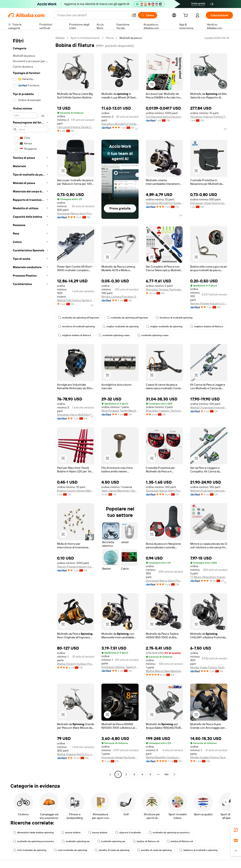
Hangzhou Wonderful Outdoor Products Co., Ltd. (120, 124)
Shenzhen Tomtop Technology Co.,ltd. (164, 289)
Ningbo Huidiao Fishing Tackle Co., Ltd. (209, 757)
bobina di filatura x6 (146, 841)
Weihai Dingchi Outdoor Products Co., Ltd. (76, 664)
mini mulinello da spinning (30, 850)
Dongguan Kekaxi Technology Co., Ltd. (120, 757)
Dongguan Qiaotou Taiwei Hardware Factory (120, 667)
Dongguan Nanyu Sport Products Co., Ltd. (76, 213)
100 (166, 774)
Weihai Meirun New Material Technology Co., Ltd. (164, 671)
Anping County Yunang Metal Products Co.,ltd (76, 491)
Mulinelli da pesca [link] (131, 38)
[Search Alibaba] (93, 15)
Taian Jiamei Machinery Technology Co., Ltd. (120, 491)
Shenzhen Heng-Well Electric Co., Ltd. (76, 415)
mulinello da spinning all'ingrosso (79, 318)
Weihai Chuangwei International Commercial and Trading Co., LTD (209, 407)
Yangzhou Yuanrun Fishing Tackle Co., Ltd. (209, 117)
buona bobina (71, 833)
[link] (236, 830)
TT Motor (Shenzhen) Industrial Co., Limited (209, 577)
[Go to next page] (174, 774)
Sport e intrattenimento (85, 38)
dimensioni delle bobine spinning (33, 833)
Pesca (110, 38)
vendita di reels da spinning (112, 850)
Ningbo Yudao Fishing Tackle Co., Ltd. (209, 667)
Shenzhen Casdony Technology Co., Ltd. (164, 411)
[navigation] (31, 407)
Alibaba (60, 38)
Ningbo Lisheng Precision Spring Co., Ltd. (120, 297)
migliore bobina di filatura (206, 326)
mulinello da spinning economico (169, 833)
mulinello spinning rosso (114, 335)
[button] (134, 15)
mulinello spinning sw (76, 841)
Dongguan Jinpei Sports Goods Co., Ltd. (209, 203)
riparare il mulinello (128, 833)
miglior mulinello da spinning (120, 326)
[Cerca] (148, 15)
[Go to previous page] (110, 774)
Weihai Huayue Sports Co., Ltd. (76, 754)
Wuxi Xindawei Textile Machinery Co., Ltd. (120, 411)
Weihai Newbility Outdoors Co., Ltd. (164, 757)
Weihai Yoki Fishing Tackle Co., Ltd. (76, 300)
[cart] (186, 16)
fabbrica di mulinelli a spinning (198, 850)
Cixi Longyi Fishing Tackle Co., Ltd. (76, 127)
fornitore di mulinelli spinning (174, 318)
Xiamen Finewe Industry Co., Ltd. (209, 303)
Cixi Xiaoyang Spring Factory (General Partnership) (164, 117)
